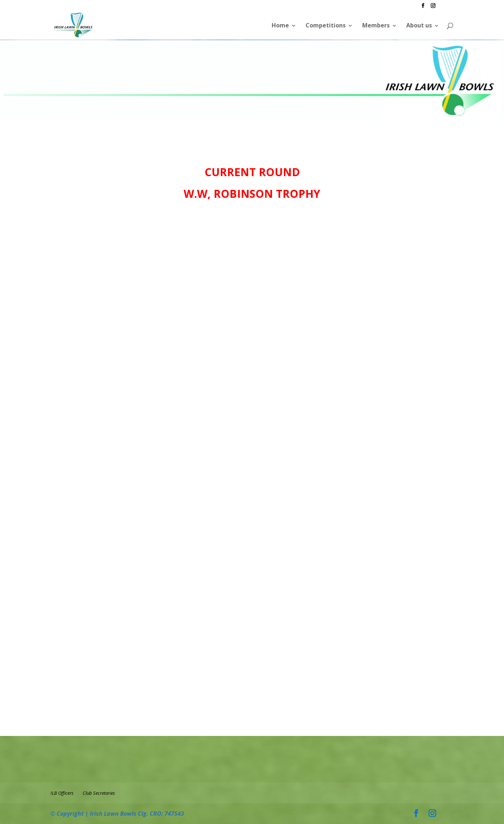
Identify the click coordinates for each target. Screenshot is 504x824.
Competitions (326, 25)
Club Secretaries (99, 793)
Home (280, 25)
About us (419, 25)
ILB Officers (62, 793)
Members (376, 25)
